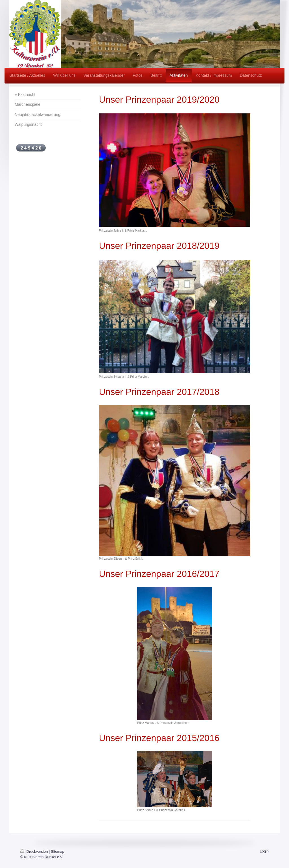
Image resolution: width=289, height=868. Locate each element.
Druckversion (35, 851)
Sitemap (58, 851)
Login (264, 851)
